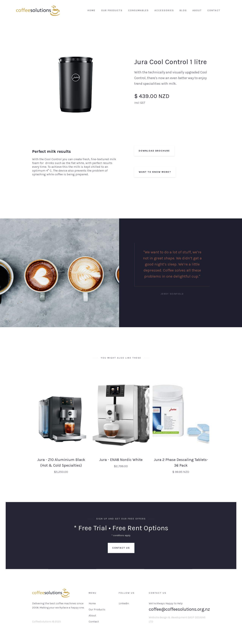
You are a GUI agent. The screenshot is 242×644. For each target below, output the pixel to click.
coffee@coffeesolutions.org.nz (179, 612)
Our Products (97, 613)
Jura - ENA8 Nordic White (121, 463)
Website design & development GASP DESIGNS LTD (177, 623)
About (92, 619)
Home (92, 606)
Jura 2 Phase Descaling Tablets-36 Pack (181, 466)
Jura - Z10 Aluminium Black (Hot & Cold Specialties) (61, 466)
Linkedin (124, 606)
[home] (38, 10)
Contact (94, 625)
